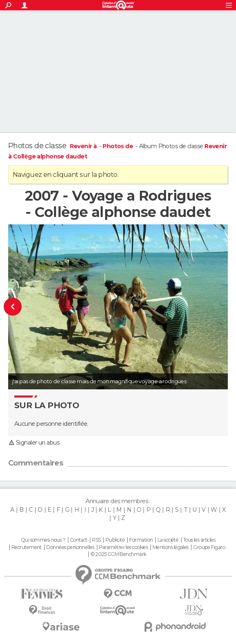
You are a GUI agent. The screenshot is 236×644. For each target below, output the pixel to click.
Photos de (118, 146)
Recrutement (27, 547)
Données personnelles (70, 547)
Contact (79, 540)
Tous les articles (199, 540)
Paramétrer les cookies (124, 547)
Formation (141, 540)
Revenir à (84, 146)
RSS (96, 540)
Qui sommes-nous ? (43, 540)
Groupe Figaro (209, 547)
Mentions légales (171, 547)
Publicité (115, 540)
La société (168, 540)
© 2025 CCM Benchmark (118, 554)
